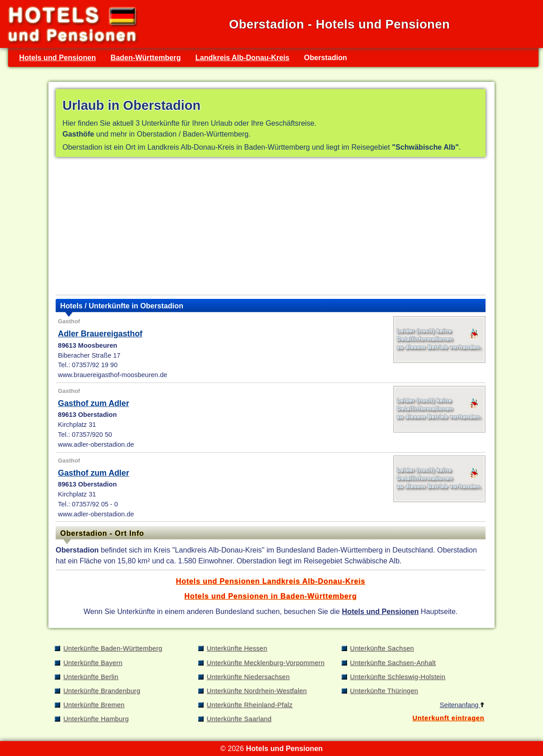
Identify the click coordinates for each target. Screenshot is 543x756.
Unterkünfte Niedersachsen (248, 677)
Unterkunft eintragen (448, 718)
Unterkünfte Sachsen (382, 648)
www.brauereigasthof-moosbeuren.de (113, 375)
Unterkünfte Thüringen (384, 691)
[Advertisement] (271, 228)
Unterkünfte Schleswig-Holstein (398, 677)
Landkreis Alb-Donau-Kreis (243, 57)
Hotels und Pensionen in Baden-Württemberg (271, 596)
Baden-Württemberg (145, 57)
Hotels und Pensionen (57, 57)
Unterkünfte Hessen (237, 648)
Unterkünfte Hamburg (96, 719)
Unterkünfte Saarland (239, 719)
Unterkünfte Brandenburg (102, 691)
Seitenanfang (462, 705)
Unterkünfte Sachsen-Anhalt (393, 663)
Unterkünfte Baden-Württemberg (113, 648)
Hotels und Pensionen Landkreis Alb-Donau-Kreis (271, 581)
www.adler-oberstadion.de (96, 444)
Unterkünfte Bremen (94, 705)
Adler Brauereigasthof (100, 334)
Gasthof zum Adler (93, 403)
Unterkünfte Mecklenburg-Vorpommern (266, 663)
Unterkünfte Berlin (91, 677)
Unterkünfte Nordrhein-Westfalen (257, 691)
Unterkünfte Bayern (93, 663)
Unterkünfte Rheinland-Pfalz (250, 705)
